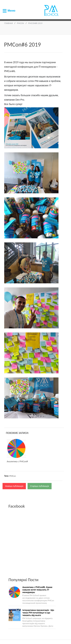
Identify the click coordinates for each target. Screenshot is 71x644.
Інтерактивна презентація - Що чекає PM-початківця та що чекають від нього (38, 613)
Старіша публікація (40, 486)
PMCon (20, 23)
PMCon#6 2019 (35, 23)
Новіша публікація (14, 486)
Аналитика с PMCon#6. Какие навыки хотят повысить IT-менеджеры (37, 590)
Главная (8, 23)
